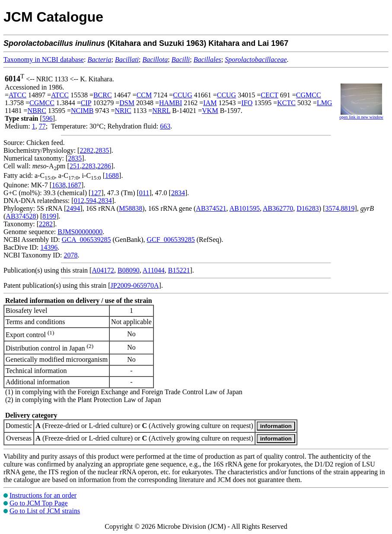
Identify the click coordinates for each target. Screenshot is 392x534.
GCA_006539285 (86, 240)
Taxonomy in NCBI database (44, 60)
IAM (210, 103)
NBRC (37, 111)
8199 (49, 216)
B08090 (129, 270)
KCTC (286, 103)
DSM (127, 103)
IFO (247, 103)
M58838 (131, 208)
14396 (49, 247)
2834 (178, 193)
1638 (59, 185)
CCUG (182, 95)
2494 (73, 208)
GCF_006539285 (171, 240)
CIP (86, 103)
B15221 (179, 270)
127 (96, 193)
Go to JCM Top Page (39, 503)
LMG (325, 103)
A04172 (103, 270)
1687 (74, 185)
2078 (70, 255)
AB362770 (278, 208)
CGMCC (309, 95)
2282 (86, 150)
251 (75, 166)
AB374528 (21, 216)
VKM (210, 111)
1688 (112, 175)
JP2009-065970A (135, 285)
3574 (332, 208)
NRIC (123, 111)
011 (144, 193)
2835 (102, 150)
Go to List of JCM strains (45, 511)
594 (91, 201)
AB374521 (211, 208)
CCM (144, 95)
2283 (89, 166)
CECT (269, 95)
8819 (348, 208)
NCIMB (82, 111)
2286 (104, 166)
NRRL (161, 111)
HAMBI (171, 103)
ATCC (18, 95)
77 (42, 126)
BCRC (103, 95)
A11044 (154, 270)
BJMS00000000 (80, 232)
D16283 (308, 208)
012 (79, 201)
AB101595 (245, 208)
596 (48, 118)
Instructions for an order (43, 495)
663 (165, 126)
